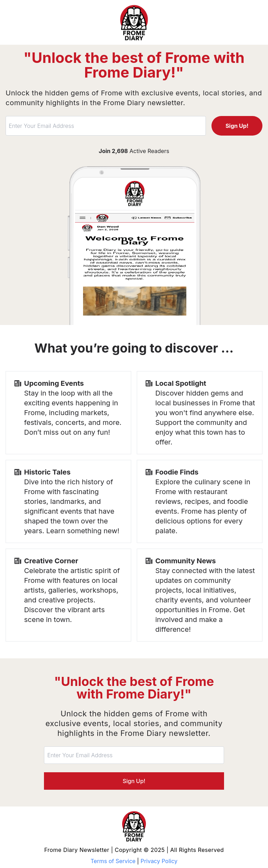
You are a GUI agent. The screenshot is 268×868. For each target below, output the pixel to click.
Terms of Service (113, 861)
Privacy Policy (159, 861)
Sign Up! (237, 126)
